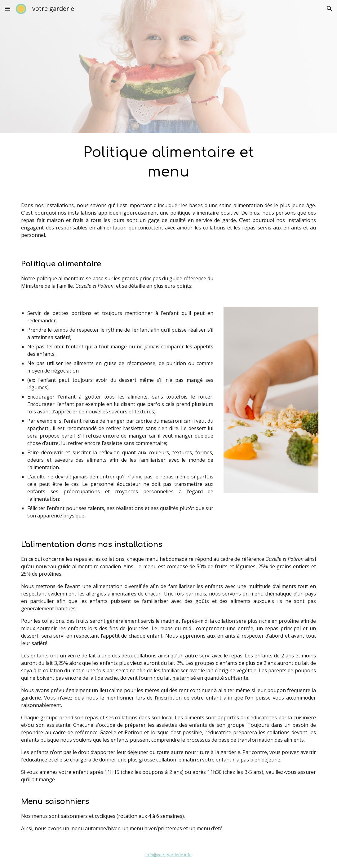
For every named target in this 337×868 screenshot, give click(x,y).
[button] (7, 9)
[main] (169, 162)
